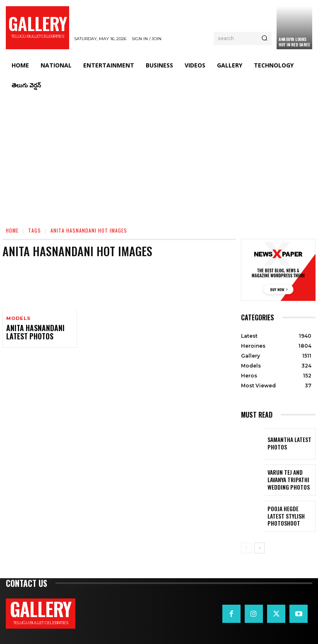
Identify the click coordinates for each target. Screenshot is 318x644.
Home (12, 230)
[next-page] (259, 548)
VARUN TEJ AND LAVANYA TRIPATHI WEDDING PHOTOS (290, 480)
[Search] (264, 38)
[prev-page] (246, 548)
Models (18, 318)
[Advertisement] (159, 157)
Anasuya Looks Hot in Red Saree (294, 42)
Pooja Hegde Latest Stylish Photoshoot (289, 516)
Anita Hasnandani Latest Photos (30, 332)
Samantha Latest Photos (285, 444)
